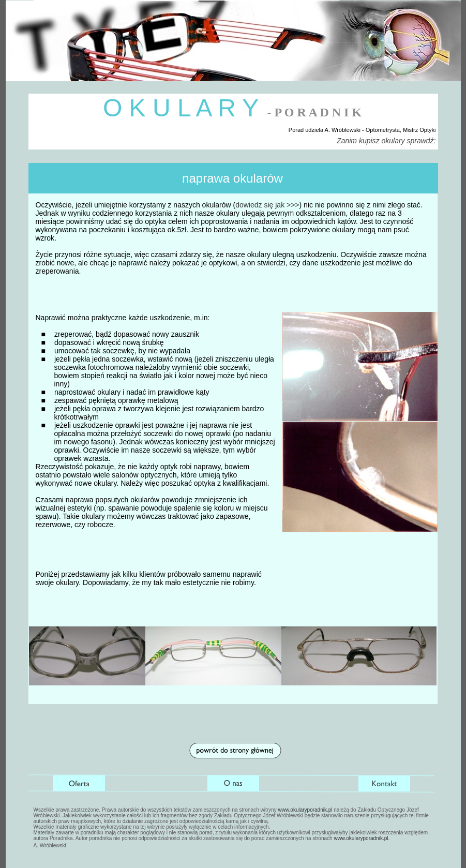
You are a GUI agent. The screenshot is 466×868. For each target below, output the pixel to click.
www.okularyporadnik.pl (305, 810)
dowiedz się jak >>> (267, 205)
